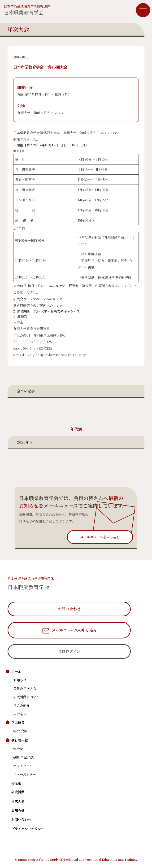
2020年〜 (25, 442)
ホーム (16, 671)
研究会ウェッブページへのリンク (38, 299)
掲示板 (16, 783)
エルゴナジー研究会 (64, 286)
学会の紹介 (22, 705)
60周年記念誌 (23, 757)
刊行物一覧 (20, 740)
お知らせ (20, 680)
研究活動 (18, 792)
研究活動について (26, 697)
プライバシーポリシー (28, 829)
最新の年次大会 (25, 688)
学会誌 (18, 749)
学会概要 (18, 722)
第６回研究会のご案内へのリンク (38, 305)
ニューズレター (25, 774)
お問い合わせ (21, 819)
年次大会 (18, 801)
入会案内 (20, 714)
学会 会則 (20, 731)
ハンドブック (23, 766)
